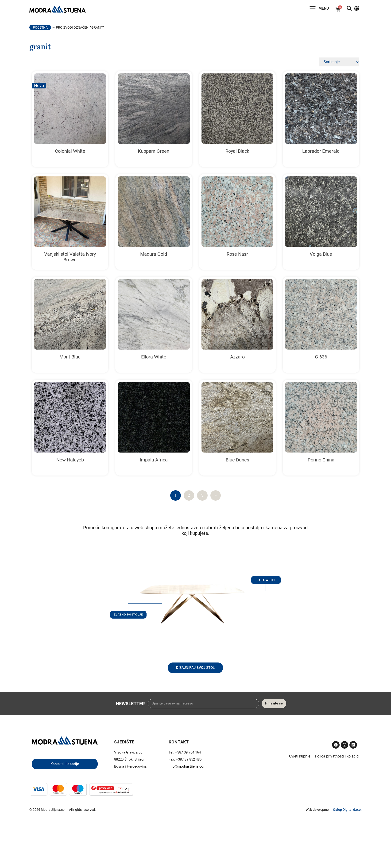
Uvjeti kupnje (300, 758)
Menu (320, 9)
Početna (40, 29)
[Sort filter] (339, 64)
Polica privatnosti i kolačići (337, 758)
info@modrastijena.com (188, 768)
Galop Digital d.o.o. (347, 811)
